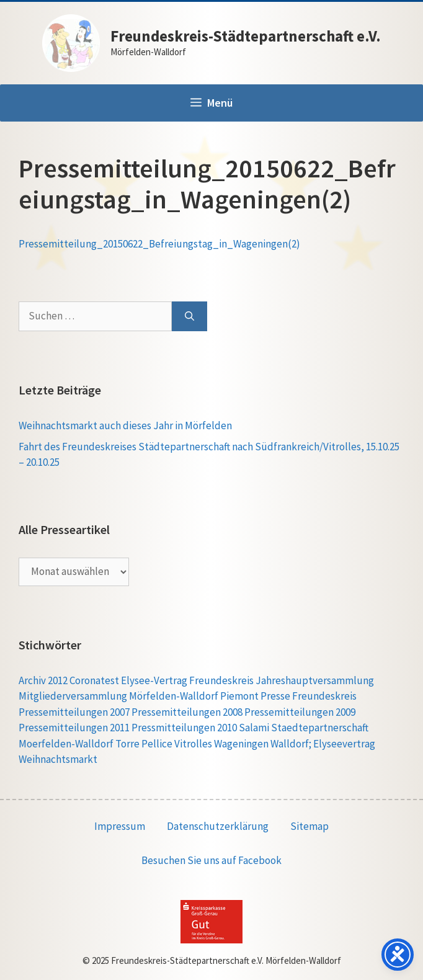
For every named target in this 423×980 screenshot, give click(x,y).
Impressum (120, 826)
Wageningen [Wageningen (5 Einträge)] (241, 744)
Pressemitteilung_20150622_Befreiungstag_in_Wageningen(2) (159, 244)
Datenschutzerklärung (218, 826)
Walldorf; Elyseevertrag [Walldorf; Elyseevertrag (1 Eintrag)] (323, 744)
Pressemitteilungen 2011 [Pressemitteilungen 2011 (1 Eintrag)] (74, 728)
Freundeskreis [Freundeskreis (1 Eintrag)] (221, 680)
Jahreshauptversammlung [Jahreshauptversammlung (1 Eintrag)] (315, 680)
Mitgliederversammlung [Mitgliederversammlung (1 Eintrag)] (73, 696)
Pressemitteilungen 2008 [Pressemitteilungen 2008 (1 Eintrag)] (187, 712)
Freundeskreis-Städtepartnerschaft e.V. (246, 36)
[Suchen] (189, 316)
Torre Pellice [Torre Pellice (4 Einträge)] (144, 744)
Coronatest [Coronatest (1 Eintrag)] (94, 680)
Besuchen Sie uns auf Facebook (211, 860)
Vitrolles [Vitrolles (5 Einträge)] (193, 744)
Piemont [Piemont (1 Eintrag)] (239, 696)
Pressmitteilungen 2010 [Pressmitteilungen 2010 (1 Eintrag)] (184, 728)
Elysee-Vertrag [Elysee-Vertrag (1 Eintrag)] (154, 680)
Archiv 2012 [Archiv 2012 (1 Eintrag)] (43, 680)
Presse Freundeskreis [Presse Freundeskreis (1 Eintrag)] (309, 696)
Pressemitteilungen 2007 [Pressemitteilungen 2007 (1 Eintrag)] (74, 712)
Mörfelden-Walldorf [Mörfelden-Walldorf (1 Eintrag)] (174, 696)
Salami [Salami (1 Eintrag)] (254, 728)
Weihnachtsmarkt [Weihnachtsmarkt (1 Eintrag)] (58, 759)
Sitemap (309, 826)
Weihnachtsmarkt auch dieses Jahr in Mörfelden (125, 425)
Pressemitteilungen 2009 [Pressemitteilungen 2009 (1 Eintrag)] (300, 712)
